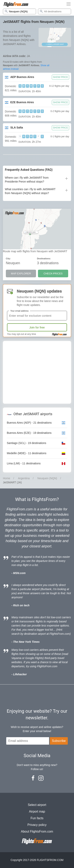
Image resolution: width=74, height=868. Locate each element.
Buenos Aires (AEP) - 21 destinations (29, 423)
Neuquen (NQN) (47, 478)
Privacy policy (37, 825)
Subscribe (59, 741)
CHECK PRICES (53, 274)
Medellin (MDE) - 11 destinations (27, 453)
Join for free (37, 327)
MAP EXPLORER (21, 274)
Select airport (37, 805)
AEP (22, 77)
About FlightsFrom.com (37, 831)
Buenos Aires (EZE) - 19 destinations (29, 433)
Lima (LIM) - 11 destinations (24, 463)
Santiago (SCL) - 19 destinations (26, 443)
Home (7, 478)
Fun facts (37, 818)
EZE (22, 102)
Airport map (37, 811)
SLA (17, 127)
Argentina (24, 478)
